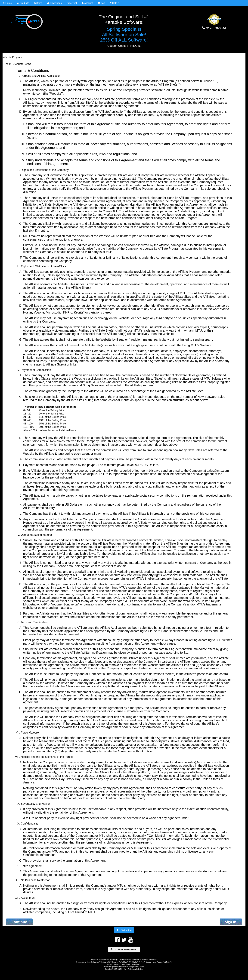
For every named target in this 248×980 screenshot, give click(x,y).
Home (7, 3)
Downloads (54, 3)
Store (38, 3)
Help (115, 3)
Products (23, 3)
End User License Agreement (124, 949)
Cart (101, 3)
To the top (124, 930)
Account (87, 3)
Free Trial (72, 3)
